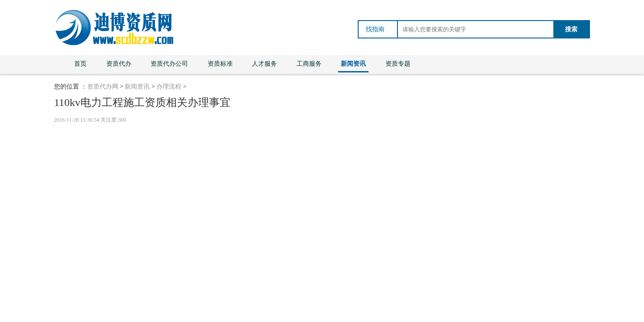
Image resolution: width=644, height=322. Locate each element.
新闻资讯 (353, 64)
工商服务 (309, 64)
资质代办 (119, 64)
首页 (80, 64)
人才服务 (264, 64)
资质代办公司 (169, 64)
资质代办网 (103, 87)
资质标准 (220, 64)
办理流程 (169, 87)
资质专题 (398, 64)
